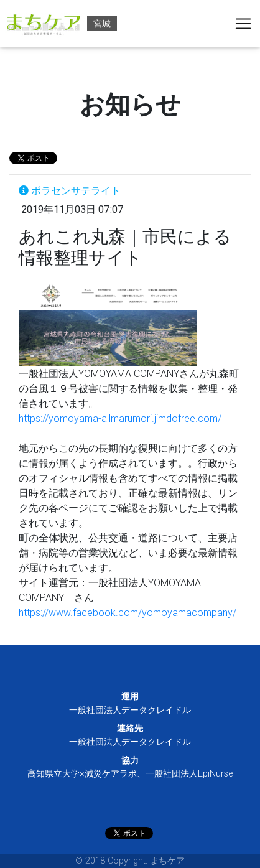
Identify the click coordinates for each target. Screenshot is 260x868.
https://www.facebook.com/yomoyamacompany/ (128, 612)
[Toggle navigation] (243, 24)
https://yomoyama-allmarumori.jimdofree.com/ (120, 418)
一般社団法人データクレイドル (130, 710)
